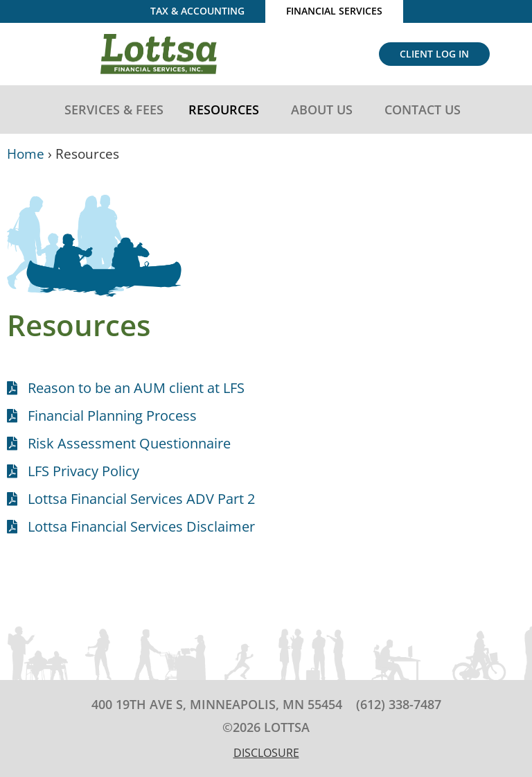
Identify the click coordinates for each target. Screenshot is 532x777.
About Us (325, 110)
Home (26, 154)
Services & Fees (114, 110)
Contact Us (426, 110)
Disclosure (266, 753)
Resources (227, 110)
